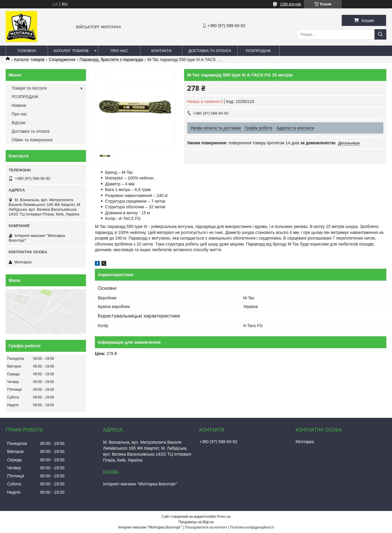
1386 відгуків (290, 4)
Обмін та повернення (32, 140)
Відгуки (19, 123)
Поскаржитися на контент (206, 527)
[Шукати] (380, 34)
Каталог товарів (71, 51)
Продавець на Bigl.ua (196, 522)
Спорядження (62, 60)
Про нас (119, 51)
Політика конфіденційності (252, 527)
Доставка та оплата (210, 51)
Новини (19, 105)
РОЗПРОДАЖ (258, 51)
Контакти (161, 51)
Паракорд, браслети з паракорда (112, 60)
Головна (27, 51)
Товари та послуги (29, 88)
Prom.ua (224, 517)
